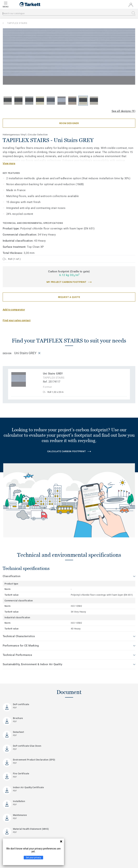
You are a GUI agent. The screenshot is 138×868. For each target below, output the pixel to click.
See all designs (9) (123, 111)
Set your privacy (33, 858)
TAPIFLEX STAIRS (17, 23)
